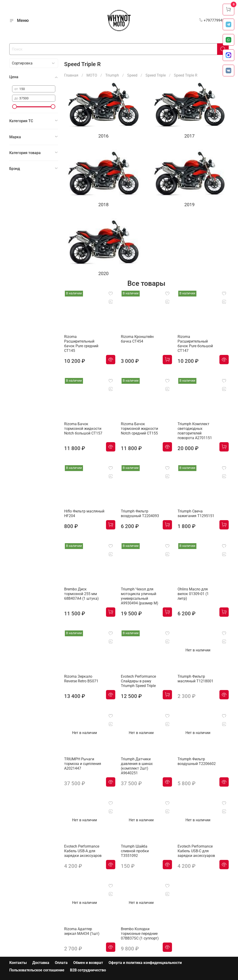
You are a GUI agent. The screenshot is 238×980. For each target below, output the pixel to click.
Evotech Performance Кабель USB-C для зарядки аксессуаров (196, 851)
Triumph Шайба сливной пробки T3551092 (135, 851)
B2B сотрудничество (88, 970)
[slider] (14, 107)
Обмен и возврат (88, 963)
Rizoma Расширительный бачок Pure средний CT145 (81, 344)
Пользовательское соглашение (37, 970)
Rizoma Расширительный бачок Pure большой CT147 (195, 344)
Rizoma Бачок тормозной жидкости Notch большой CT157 (83, 429)
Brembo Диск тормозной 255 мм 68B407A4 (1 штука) (81, 594)
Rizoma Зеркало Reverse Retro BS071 (81, 679)
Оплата (61, 963)
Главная (71, 75)
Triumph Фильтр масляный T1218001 (195, 679)
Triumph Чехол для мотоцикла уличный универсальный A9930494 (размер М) (140, 596)
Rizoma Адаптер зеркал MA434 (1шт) (82, 931)
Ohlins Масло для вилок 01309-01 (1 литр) (193, 594)
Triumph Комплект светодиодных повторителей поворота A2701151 (195, 431)
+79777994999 (214, 20)
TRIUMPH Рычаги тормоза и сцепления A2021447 (83, 764)
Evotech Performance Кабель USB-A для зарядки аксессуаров (83, 851)
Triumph (112, 75)
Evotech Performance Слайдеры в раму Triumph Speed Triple (138, 681)
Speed (132, 75)
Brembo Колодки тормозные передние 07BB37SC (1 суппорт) (140, 934)
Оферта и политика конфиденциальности (145, 963)
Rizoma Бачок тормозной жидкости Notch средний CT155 (139, 429)
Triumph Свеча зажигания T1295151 (196, 514)
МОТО (92, 75)
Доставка (41, 963)
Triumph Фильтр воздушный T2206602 (197, 761)
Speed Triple (156, 75)
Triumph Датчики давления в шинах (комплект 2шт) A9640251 (137, 766)
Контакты (18, 963)
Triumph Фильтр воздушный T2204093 (140, 514)
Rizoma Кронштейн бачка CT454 (137, 339)
